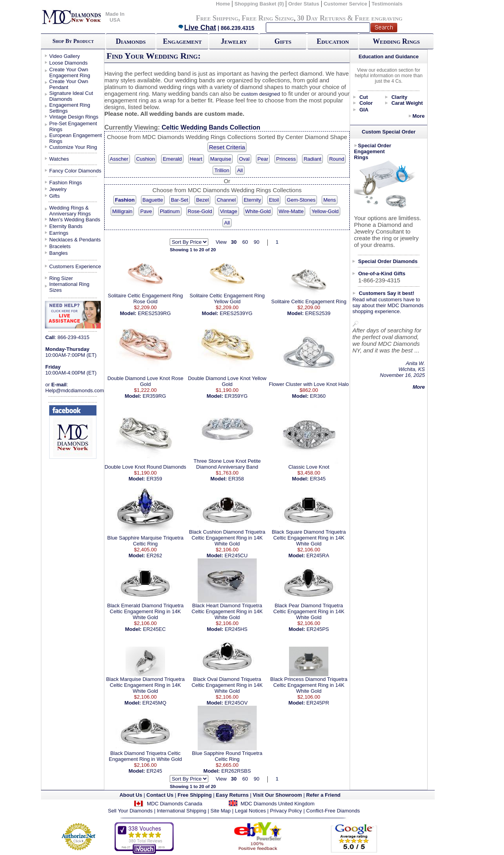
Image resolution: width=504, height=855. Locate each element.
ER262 (154, 555)
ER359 (154, 479)
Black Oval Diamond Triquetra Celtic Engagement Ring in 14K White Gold (227, 685)
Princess (286, 159)
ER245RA (318, 555)
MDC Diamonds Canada (175, 804)
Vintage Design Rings (74, 117)
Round (337, 159)
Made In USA (115, 17)
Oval (244, 159)
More (418, 116)
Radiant (312, 159)
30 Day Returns (321, 18)
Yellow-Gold (325, 211)
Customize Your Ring (73, 147)
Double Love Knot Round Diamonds (145, 467)
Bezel (203, 200)
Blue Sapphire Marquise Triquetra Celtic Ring (145, 541)
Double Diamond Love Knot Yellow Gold (227, 381)
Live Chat (197, 28)
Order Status (304, 4)
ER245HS (236, 629)
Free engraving (379, 18)
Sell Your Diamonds (130, 811)
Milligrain (122, 211)
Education (333, 41)
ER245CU (236, 555)
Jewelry (234, 41)
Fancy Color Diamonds (75, 171)
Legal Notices (250, 811)
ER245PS (318, 629)
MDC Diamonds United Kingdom (278, 804)
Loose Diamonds (69, 63)
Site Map (221, 811)
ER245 (154, 771)
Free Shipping (217, 18)
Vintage (229, 211)
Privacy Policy (286, 811)
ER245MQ (155, 703)
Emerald (172, 159)
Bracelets (60, 246)
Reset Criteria (227, 147)
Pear (263, 159)
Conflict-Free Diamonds (333, 811)
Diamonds (131, 41)
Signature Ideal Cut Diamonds (71, 96)
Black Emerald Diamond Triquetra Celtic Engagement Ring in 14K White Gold (145, 611)
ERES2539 (318, 313)
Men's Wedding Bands (75, 220)
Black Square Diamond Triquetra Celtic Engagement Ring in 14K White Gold (309, 538)
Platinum (170, 211)
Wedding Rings (396, 41)
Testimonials (387, 4)
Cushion (146, 159)
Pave (146, 211)
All (240, 170)
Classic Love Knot (309, 467)
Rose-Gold (200, 211)
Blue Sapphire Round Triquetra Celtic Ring (227, 756)
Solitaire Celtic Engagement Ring (309, 301)
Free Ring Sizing (268, 18)
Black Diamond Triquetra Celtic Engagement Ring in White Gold (145, 756)
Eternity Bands (66, 226)
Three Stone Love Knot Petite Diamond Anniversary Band (227, 464)
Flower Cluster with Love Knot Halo (309, 384)
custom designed (261, 94)
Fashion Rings (66, 183)
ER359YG (236, 396)
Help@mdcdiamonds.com (75, 390)
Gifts (283, 41)
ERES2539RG (154, 313)
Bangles (58, 253)
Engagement (183, 41)
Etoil (274, 200)
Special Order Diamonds (388, 261)
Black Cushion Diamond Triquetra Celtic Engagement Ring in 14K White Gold (227, 538)
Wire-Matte (291, 211)
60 (245, 242)
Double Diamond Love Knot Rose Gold (145, 381)
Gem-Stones (301, 200)
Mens (330, 200)
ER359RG (154, 396)
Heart (196, 159)
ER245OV (236, 703)
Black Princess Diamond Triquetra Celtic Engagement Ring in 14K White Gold (309, 685)
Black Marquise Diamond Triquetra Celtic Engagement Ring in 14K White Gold (145, 685)
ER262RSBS (236, 771)
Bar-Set (180, 200)
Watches (59, 159)
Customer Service (346, 4)
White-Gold (258, 211)
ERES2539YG (236, 313)
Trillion (222, 170)
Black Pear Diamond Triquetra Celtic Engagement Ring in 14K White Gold (309, 611)
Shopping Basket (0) (260, 4)
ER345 (318, 479)
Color (366, 103)
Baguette (153, 200)
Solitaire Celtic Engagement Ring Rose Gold (145, 299)
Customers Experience (75, 266)
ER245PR (318, 703)
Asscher (119, 159)
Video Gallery (65, 56)
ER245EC (154, 629)
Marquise (221, 159)
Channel (226, 200)
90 (256, 242)
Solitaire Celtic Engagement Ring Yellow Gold (227, 299)
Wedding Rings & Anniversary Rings (70, 211)
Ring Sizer (61, 278)
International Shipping (182, 811)
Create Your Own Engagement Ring (70, 72)
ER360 (318, 396)
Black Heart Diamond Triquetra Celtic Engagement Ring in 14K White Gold (227, 611)
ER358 (236, 479)
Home (223, 4)
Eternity (252, 200)
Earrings (59, 233)
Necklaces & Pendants (75, 240)
